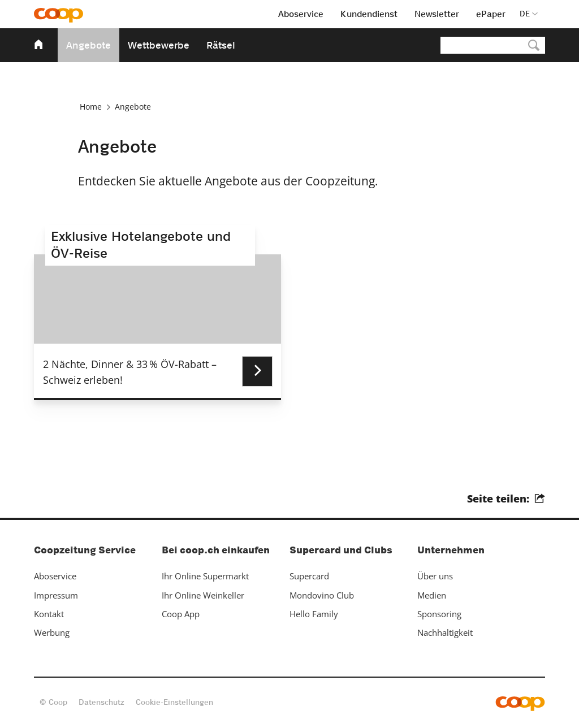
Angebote (88, 45)
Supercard (309, 576)
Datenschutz (101, 702)
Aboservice (55, 576)
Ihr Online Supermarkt (205, 576)
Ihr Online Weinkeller (203, 595)
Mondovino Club (322, 595)
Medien (432, 595)
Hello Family (314, 614)
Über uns (435, 576)
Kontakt (49, 614)
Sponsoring (439, 614)
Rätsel (221, 45)
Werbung (52, 632)
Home (91, 107)
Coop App (181, 614)
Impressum (56, 595)
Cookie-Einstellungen (174, 702)
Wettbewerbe (159, 45)
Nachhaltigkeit (445, 632)
